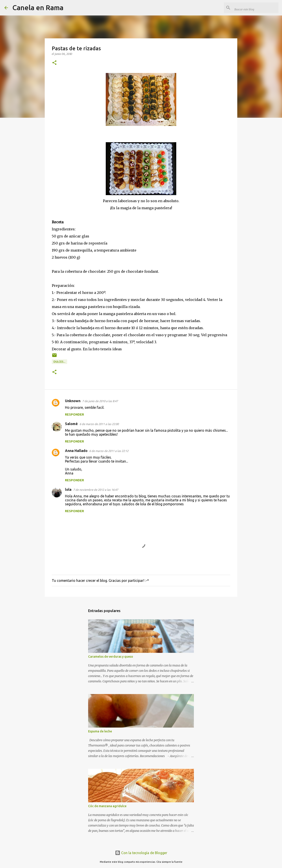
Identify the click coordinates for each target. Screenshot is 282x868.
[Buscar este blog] (255, 8)
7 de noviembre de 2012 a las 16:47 (96, 490)
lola (68, 489)
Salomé (71, 424)
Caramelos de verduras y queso (111, 657)
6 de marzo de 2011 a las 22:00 (99, 424)
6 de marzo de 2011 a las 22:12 (109, 451)
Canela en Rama (38, 7)
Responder (74, 414)
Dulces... (59, 362)
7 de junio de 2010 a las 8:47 (100, 401)
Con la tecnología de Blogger (141, 853)
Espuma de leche (100, 731)
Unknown (73, 401)
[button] (54, 63)
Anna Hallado (76, 451)
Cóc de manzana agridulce (107, 806)
